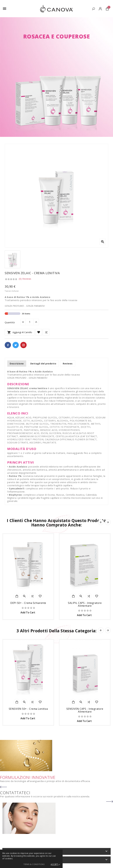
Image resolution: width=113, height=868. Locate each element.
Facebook (8, 345)
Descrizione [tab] (17, 364)
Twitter (16, 345)
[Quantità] (30, 322)
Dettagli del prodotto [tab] (43, 364)
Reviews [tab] (68, 364)
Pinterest (23, 345)
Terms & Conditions (34, 864)
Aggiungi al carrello (20, 332)
